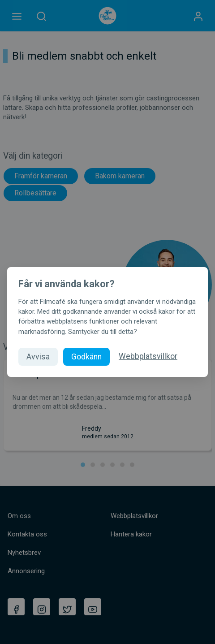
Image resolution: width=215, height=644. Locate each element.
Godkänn (86, 357)
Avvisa (38, 357)
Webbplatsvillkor (148, 356)
